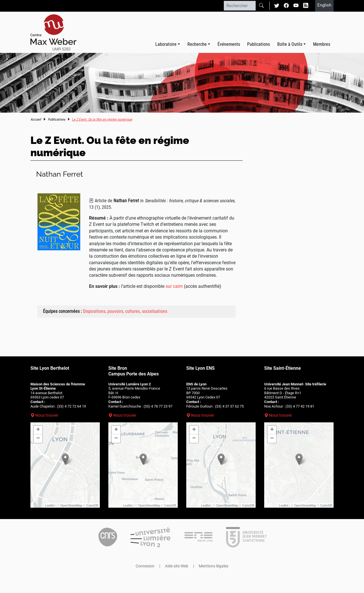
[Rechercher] (240, 6)
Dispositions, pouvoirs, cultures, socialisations (125, 311)
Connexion (145, 566)
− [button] (38, 439)
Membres (322, 44)
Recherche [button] (197, 44)
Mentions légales (214, 566)
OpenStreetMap (71, 505)
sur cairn (174, 286)
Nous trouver (47, 415)
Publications (258, 44)
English (324, 5)
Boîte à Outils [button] (290, 44)
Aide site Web (177, 566)
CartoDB (92, 505)
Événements (229, 44)
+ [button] (38, 430)
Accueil (36, 119)
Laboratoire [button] (166, 44)
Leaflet (50, 505)
